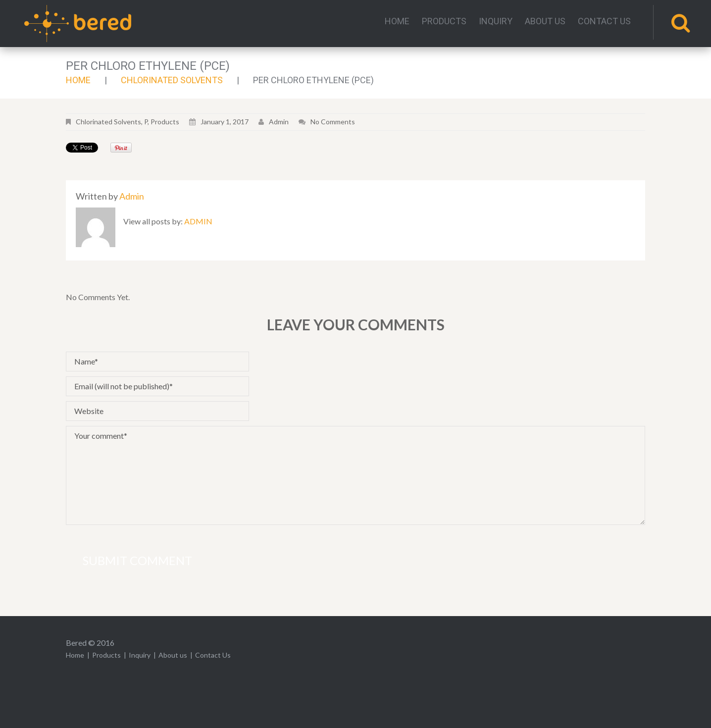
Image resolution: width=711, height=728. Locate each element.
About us (545, 21)
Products (444, 21)
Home (397, 21)
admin (279, 122)
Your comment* (355, 475)
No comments (333, 122)
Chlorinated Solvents (172, 80)
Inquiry (496, 21)
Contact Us (604, 21)
